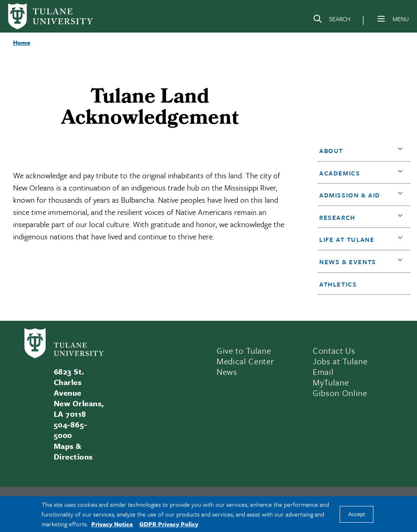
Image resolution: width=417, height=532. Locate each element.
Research (337, 217)
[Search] (331, 20)
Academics (340, 173)
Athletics (338, 284)
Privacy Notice (112, 524)
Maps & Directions (73, 451)
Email (323, 372)
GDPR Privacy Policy (169, 524)
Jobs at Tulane (340, 361)
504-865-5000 (70, 430)
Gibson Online (340, 393)
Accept (357, 514)
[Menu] (381, 19)
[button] (402, 151)
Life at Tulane (347, 239)
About (331, 151)
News (227, 372)
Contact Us (334, 350)
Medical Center (245, 361)
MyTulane (331, 382)
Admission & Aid (350, 195)
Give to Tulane (244, 350)
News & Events (348, 262)
